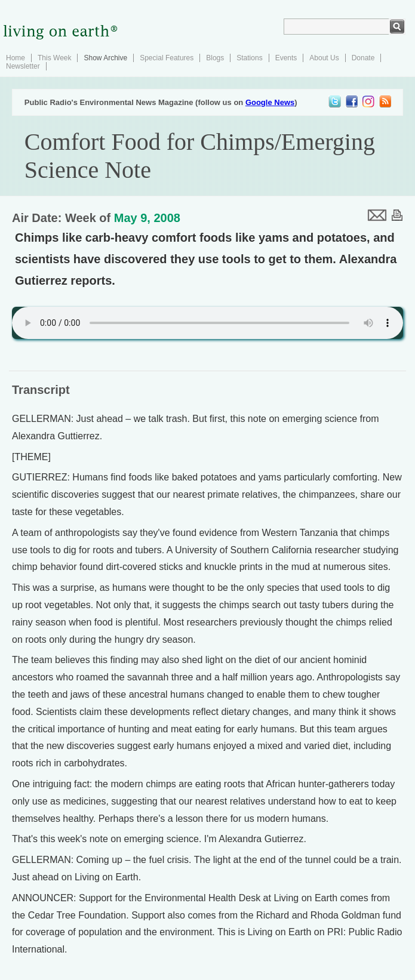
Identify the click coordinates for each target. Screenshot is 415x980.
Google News (270, 102)
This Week (54, 58)
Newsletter (23, 66)
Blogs (215, 58)
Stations (249, 58)
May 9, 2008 (147, 218)
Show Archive (105, 58)
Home (16, 58)
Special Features (167, 58)
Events (286, 58)
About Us (324, 58)
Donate (363, 58)
